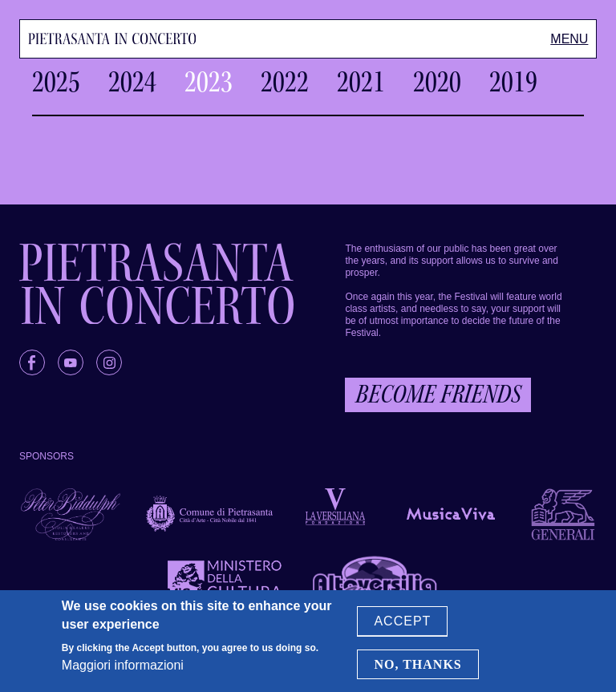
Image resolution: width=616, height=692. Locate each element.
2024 (132, 82)
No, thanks (417, 664)
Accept (402, 622)
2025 (56, 82)
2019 (513, 82)
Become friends (438, 394)
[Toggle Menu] (569, 39)
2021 (361, 82)
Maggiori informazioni (123, 666)
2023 (209, 82)
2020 (437, 82)
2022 (285, 82)
